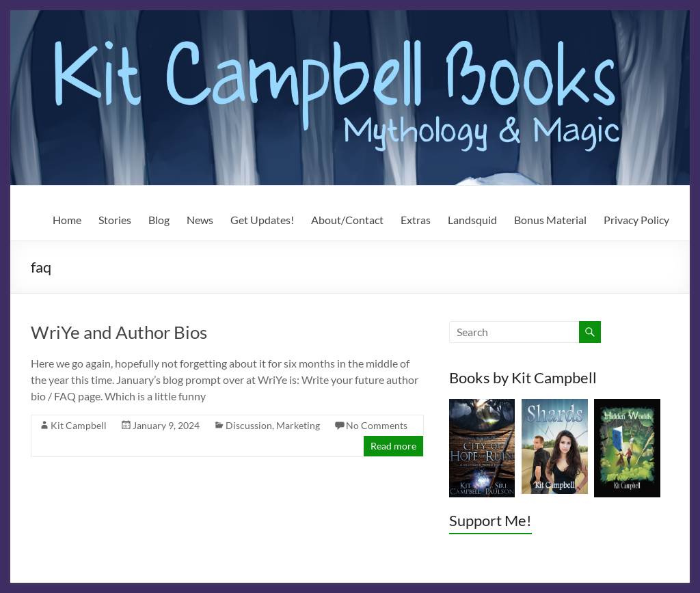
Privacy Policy (636, 220)
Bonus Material (550, 220)
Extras (416, 220)
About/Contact (347, 220)
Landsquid (472, 220)
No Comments (377, 425)
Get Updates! (262, 220)
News (200, 220)
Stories (115, 220)
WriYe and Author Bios (119, 332)
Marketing (298, 425)
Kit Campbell (79, 425)
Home (67, 220)
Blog (159, 220)
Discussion (249, 425)
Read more (393, 446)
